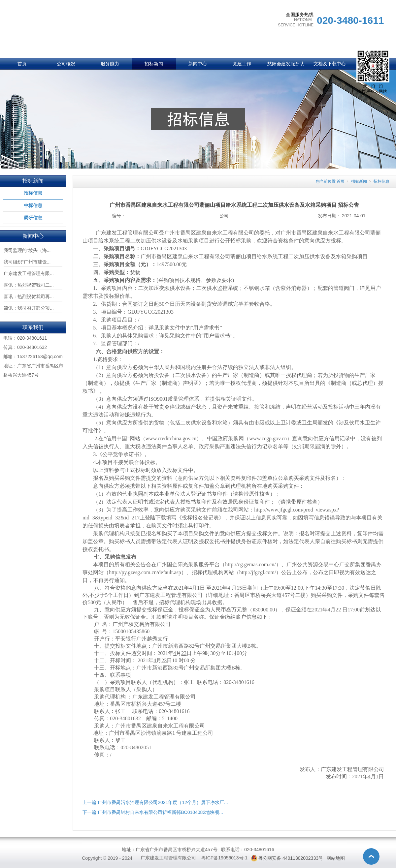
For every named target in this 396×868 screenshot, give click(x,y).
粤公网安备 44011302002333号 (291, 858)
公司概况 (66, 64)
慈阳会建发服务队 (286, 64)
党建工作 (242, 64)
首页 (22, 64)
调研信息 (33, 218)
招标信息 (33, 193)
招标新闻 (154, 64)
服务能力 (110, 64)
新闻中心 (198, 64)
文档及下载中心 (330, 64)
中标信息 (33, 205)
